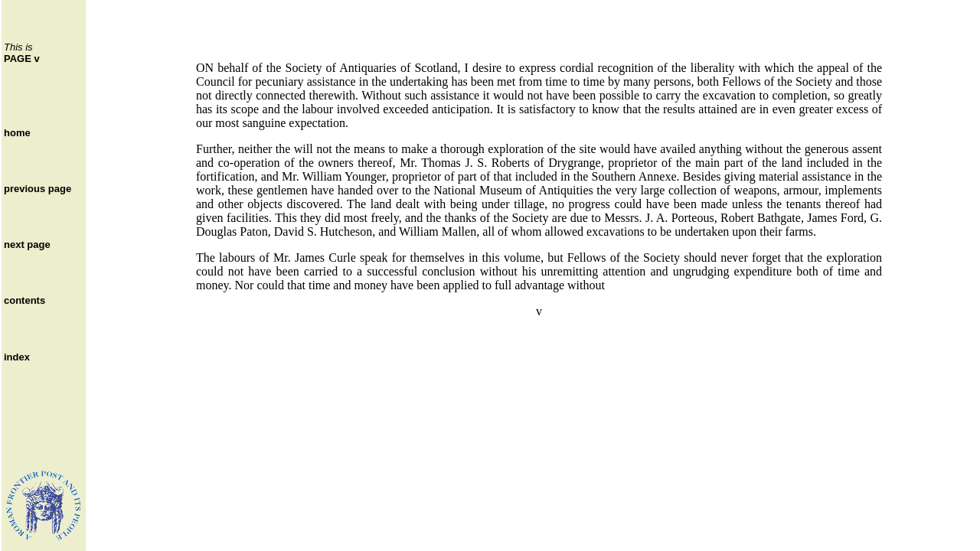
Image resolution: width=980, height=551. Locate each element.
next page (27, 245)
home (17, 133)
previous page (38, 189)
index (17, 357)
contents (24, 300)
